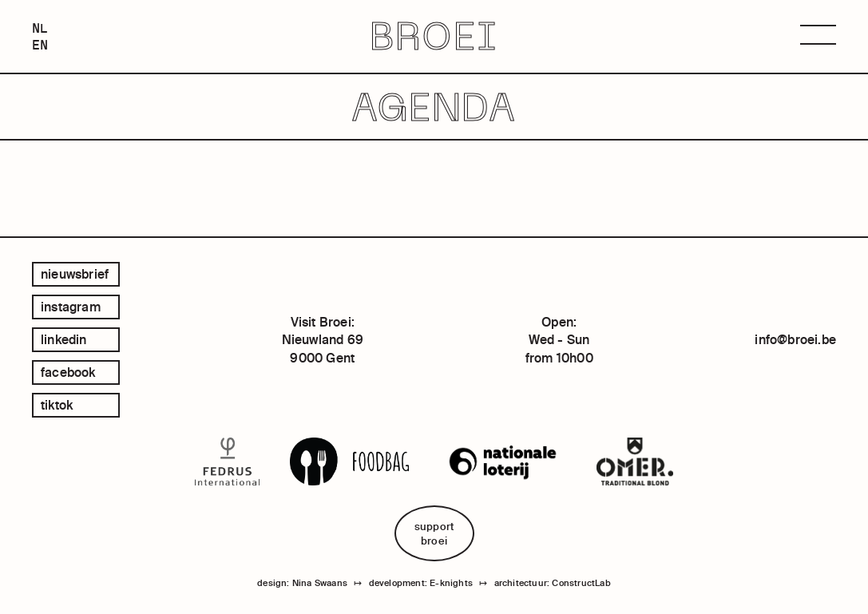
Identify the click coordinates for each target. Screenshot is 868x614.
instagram (71, 307)
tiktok (57, 405)
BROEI (434, 37)
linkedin (64, 339)
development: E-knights (421, 583)
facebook (68, 372)
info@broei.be (795, 339)
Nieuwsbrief (75, 274)
